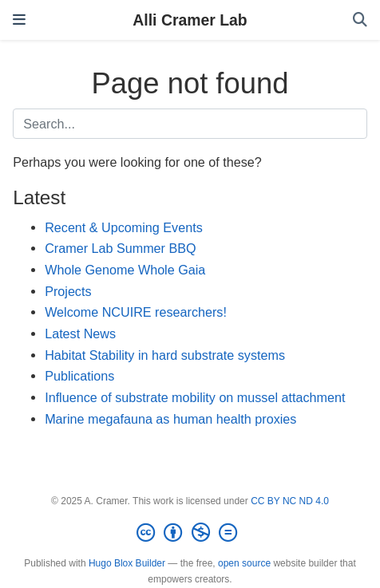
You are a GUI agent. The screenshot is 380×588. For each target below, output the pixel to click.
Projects (68, 291)
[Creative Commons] (190, 533)
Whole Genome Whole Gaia (125, 270)
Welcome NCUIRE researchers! (136, 312)
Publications (79, 376)
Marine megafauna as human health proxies (170, 419)
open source (244, 563)
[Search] (360, 20)
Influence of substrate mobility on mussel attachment (195, 397)
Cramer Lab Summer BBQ (120, 248)
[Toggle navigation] (19, 20)
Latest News (80, 333)
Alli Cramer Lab (190, 20)
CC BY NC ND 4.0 (290, 501)
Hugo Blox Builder (127, 563)
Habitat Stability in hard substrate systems (165, 355)
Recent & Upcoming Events (124, 227)
